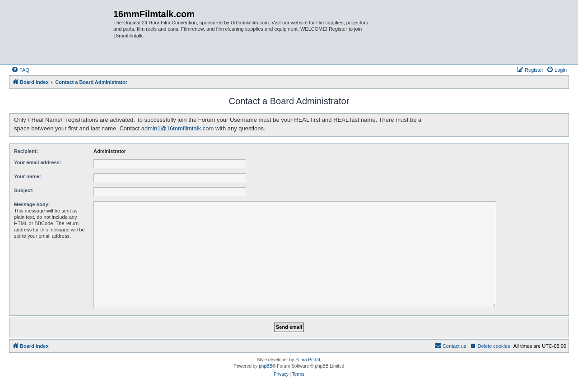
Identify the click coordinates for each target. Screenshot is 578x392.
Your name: (28, 176)
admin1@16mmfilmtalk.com (178, 128)
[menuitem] (20, 70)
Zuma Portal (308, 360)
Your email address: (37, 162)
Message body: (32, 204)
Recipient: (26, 151)
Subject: (24, 190)
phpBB (266, 366)
